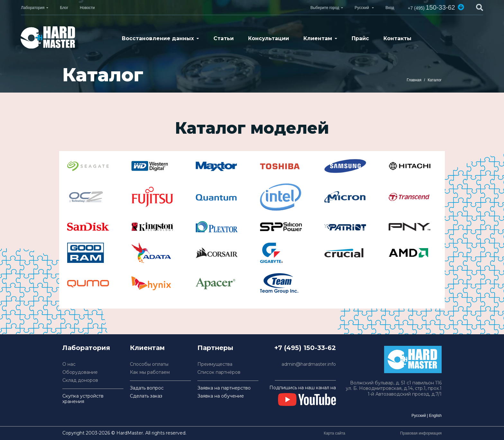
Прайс (360, 38)
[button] (461, 7)
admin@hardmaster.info (309, 364)
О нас (69, 364)
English (435, 416)
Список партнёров (219, 372)
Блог (64, 8)
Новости (87, 8)
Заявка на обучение (221, 396)
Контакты (397, 38)
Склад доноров (80, 380)
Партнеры (215, 348)
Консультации (269, 38)
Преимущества (215, 364)
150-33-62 (431, 7)
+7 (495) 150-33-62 (305, 348)
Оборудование (80, 372)
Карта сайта (334, 433)
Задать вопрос (147, 388)
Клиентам (318, 38)
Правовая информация (421, 433)
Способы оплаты (149, 364)
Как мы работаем (150, 372)
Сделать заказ (146, 396)
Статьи (224, 38)
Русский (419, 416)
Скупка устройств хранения (83, 399)
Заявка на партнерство (224, 388)
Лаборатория (33, 8)
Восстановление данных (158, 38)
